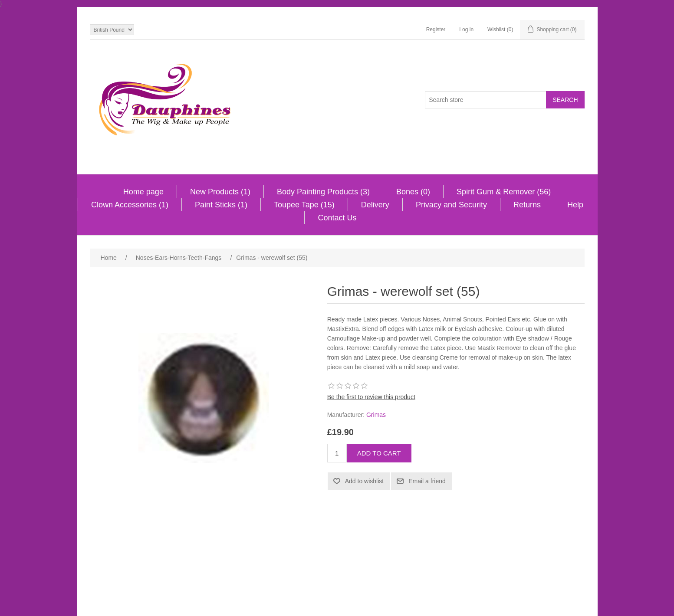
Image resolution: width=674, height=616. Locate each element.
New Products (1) (220, 192)
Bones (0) (413, 192)
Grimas (376, 415)
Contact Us (337, 218)
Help (575, 205)
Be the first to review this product (371, 397)
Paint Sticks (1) (221, 205)
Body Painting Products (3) (323, 192)
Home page (143, 192)
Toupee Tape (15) (304, 205)
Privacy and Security (451, 205)
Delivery (375, 205)
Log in (466, 29)
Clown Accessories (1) (130, 205)
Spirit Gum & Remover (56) (504, 192)
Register (436, 29)
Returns (527, 205)
